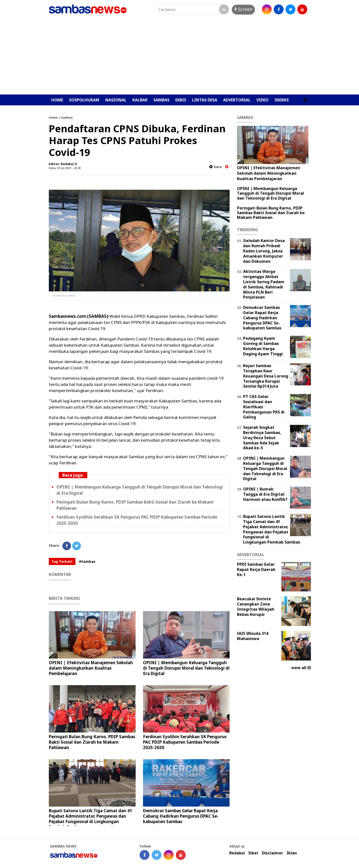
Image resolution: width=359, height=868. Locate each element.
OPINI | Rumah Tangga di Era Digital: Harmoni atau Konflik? (265, 494)
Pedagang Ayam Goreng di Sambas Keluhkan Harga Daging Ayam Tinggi (263, 346)
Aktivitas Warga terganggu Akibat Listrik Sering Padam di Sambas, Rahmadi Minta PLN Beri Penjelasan (264, 284)
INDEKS (282, 100)
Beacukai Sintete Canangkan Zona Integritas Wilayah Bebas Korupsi (256, 606)
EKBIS (181, 100)
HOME (57, 100)
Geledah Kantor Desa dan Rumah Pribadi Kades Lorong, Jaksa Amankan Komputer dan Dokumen (264, 251)
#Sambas (87, 561)
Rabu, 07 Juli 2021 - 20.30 (65, 168)
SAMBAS (161, 100)
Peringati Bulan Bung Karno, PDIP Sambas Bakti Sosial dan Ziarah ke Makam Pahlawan (92, 742)
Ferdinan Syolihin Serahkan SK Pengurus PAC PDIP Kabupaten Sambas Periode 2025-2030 (185, 742)
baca (215, 167)
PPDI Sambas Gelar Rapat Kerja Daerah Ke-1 (256, 569)
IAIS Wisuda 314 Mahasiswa (253, 636)
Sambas (67, 117)
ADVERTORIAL (237, 100)
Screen (243, 9)
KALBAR (140, 100)
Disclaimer (272, 853)
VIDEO (262, 100)
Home (53, 117)
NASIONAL (116, 100)
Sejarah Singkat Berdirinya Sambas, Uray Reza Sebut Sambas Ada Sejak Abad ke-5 (262, 438)
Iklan (292, 853)
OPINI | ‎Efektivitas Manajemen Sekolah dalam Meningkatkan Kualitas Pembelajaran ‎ (91, 668)
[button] (305, 98)
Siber (253, 853)
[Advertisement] (179, 57)
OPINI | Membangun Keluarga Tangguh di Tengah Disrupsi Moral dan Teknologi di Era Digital (186, 668)
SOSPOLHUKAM (84, 100)
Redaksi (237, 853)
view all (301, 668)
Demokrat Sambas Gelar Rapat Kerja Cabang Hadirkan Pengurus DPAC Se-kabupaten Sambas (181, 816)
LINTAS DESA (205, 100)
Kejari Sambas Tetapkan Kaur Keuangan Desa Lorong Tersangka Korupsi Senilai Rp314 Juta (266, 376)
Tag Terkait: (62, 561)
